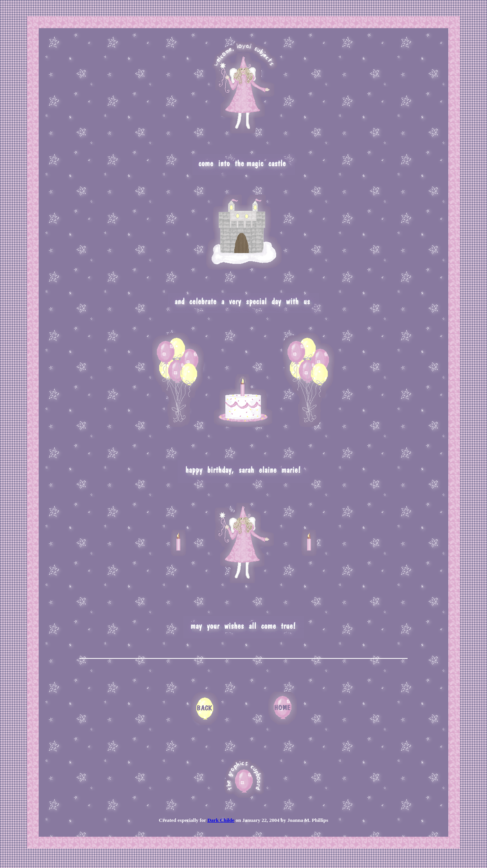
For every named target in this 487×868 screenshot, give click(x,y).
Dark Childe (221, 820)
